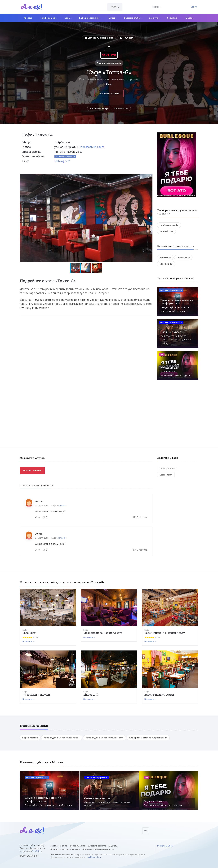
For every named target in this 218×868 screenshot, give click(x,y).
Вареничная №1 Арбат (159, 695)
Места (190, 18)
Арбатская (165, 257)
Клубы (112, 18)
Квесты (29, 18)
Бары (68, 18)
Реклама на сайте (59, 846)
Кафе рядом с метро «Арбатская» (62, 738)
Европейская (121, 108)
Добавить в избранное (99, 38)
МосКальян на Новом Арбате (103, 633)
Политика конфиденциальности (99, 849)
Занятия (155, 18)
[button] (150, 177)
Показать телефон (65, 157)
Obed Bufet (29, 633)
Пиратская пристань (37, 695)
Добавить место (78, 846)
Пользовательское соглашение (65, 849)
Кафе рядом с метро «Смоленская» (105, 738)
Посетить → (29, 641)
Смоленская (183, 257)
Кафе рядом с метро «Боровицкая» (148, 738)
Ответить (140, 517)
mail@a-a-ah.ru (94, 857)
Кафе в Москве (30, 738)
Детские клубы (133, 18)
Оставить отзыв (109, 94)
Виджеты (113, 846)
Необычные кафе (99, 108)
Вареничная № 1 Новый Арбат (165, 633)
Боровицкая (166, 264)
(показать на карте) (93, 147)
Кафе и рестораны (90, 18)
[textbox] (90, 4)
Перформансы (49, 18)
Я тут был (127, 38)
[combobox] (90, 7)
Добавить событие (97, 846)
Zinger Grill (91, 695)
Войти (194, 7)
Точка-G (62, 505)
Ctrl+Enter (36, 851)
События (173, 18)
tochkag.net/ (62, 161)
